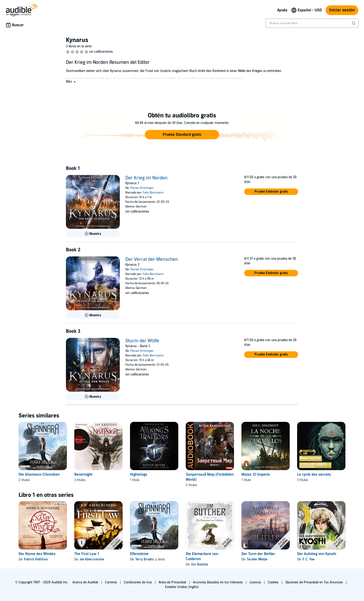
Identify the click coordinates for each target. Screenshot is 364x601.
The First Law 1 (87, 554)
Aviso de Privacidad (172, 582)
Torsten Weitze (257, 559)
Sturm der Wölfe (142, 341)
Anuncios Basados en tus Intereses (218, 582)
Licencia (255, 582)
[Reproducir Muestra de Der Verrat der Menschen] (93, 315)
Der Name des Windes (37, 554)
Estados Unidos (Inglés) (182, 587)
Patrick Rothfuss (36, 559)
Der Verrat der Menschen (152, 259)
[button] (71, 82)
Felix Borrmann (153, 193)
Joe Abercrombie (92, 559)
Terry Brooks (145, 559)
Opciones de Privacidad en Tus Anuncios (314, 582)
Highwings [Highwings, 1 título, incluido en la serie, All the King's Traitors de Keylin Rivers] (139, 475)
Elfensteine (139, 554)
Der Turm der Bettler (258, 554)
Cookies (273, 582)
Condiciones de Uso (138, 582)
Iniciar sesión (342, 10)
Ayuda (282, 10)
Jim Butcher (200, 564)
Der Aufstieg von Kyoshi (317, 554)
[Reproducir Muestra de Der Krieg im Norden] (93, 234)
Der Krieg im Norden (146, 178)
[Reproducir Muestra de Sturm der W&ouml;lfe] (93, 397)
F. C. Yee (308, 559)
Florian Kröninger (142, 188)
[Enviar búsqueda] (354, 23)
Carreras (111, 582)
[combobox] (312, 23)
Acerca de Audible (85, 582)
